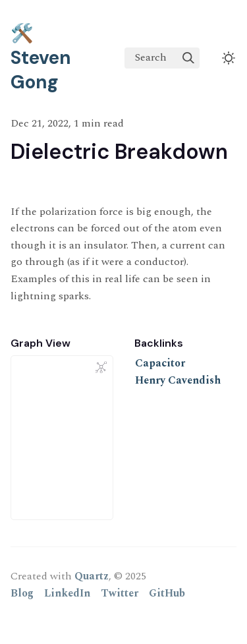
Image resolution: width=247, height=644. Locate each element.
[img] (188, 58)
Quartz (92, 576)
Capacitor (160, 363)
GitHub (167, 593)
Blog (22, 593)
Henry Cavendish (178, 380)
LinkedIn (67, 593)
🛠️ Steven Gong (41, 58)
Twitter (120, 593)
